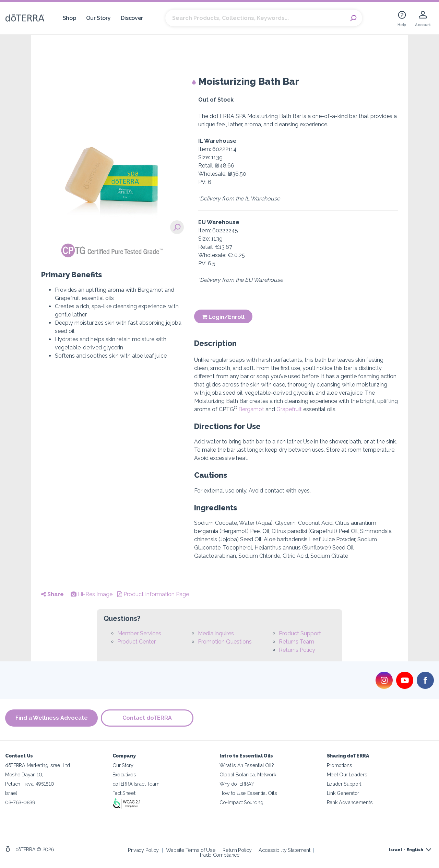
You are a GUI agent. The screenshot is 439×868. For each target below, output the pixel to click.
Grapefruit (289, 409)
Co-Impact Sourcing (241, 802)
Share (52, 594)
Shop (69, 18)
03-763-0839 (20, 802)
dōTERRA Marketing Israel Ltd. (38, 765)
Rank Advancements (350, 802)
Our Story (98, 18)
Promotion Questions (225, 642)
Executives (124, 774)
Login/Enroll (223, 317)
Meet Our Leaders (347, 774)
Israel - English (406, 850)
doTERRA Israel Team (136, 784)
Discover (132, 18)
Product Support (300, 633)
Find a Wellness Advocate (52, 718)
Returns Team (296, 642)
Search (354, 18)
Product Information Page (153, 594)
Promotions (340, 765)
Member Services (139, 633)
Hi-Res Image (92, 594)
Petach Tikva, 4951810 (30, 784)
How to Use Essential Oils (248, 793)
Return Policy (237, 850)
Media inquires (216, 633)
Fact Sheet (124, 793)
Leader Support (344, 784)
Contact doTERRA (147, 718)
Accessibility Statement (284, 850)
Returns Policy (297, 650)
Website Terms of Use (191, 850)
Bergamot (251, 409)
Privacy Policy (143, 850)
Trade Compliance (219, 855)
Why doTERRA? (236, 784)
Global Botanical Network (248, 774)
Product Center (137, 642)
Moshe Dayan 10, (24, 774)
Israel (11, 793)
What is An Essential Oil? (247, 765)
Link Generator (343, 793)
